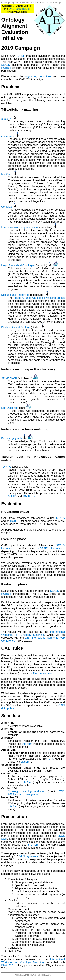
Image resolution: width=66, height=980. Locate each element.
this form (27, 744)
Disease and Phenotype (15, 295)
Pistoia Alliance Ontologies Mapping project (39, 298)
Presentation (14, 817)
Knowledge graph (12, 438)
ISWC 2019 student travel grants (36, 793)
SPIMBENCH (9, 378)
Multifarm (7, 174)
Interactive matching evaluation (20, 227)
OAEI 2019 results (19, 9)
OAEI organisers (28, 856)
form (50, 759)
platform (25, 762)
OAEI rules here (43, 673)
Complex (7, 207)
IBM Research (31, 496)
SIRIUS (12, 496)
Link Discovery (10, 408)
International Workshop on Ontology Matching (33, 633)
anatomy (6, 119)
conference (8, 136)
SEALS (6, 65)
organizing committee (38, 76)
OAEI (21, 56)
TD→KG (6, 467)
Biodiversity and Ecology (16, 327)
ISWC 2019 (8, 965)
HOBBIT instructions (51, 548)
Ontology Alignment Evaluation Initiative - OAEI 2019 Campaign (31, 3)
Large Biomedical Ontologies (18, 266)
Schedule (11, 716)
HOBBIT (6, 68)
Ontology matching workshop (27, 791)
